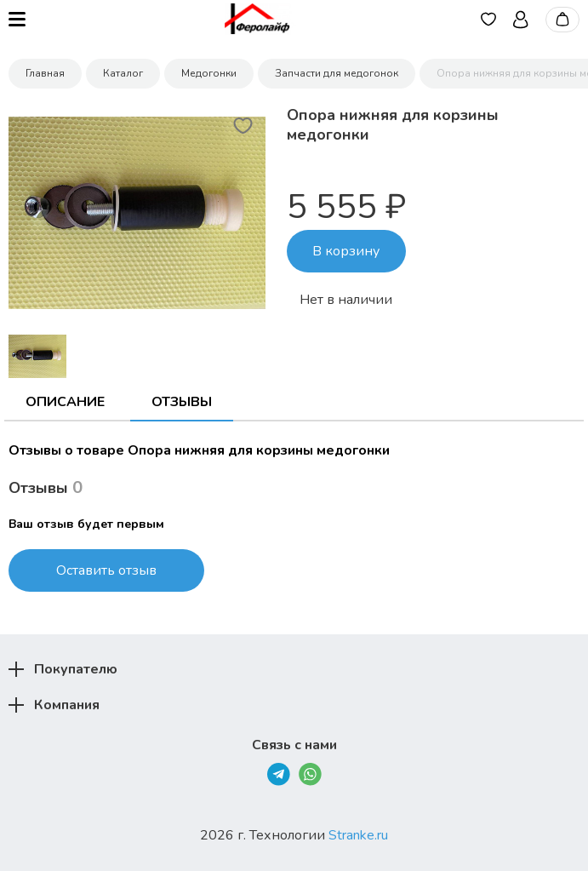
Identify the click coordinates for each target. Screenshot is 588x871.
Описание (65, 402)
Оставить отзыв (106, 570)
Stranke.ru (358, 835)
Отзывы (182, 402)
